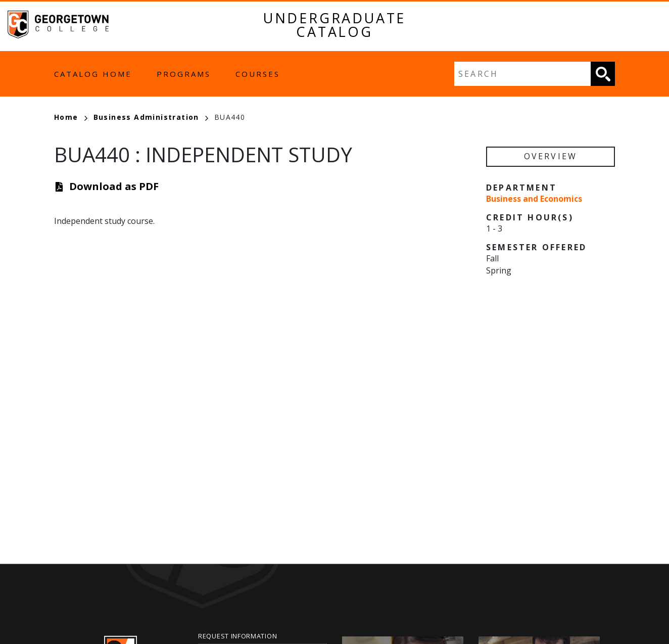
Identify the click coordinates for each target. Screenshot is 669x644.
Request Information (237, 636)
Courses (258, 74)
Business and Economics (534, 199)
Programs (184, 74)
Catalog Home (93, 74)
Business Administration (151, 117)
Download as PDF (114, 186)
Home (71, 117)
